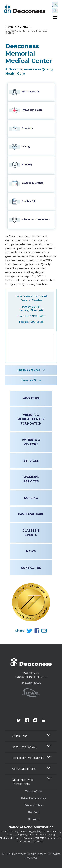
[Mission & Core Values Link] (31, 220)
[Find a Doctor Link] (31, 92)
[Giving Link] (31, 147)
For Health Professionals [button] (28, 758)
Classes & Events (31, 533)
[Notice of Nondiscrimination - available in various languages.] (31, 828)
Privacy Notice (34, 805)
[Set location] (55, 11)
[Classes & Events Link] (31, 183)
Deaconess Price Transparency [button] (23, 782)
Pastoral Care (31, 514)
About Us (31, 398)
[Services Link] (31, 129)
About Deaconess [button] (24, 769)
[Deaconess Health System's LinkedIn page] (43, 721)
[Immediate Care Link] (31, 110)
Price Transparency (34, 798)
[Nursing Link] (31, 165)
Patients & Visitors (31, 442)
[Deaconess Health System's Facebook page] (27, 721)
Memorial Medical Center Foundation (31, 419)
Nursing (31, 498)
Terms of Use (34, 791)
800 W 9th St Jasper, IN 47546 (31, 308)
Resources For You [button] (24, 747)
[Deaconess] (27, 9)
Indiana (22, 27)
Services (31, 461)
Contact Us (31, 568)
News (31, 551)
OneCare (34, 812)
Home (10, 27)
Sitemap (34, 819)
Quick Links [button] (20, 736)
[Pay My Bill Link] (31, 202)
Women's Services (31, 479)
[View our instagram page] (35, 721)
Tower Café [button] (29, 380)
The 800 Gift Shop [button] (29, 370)
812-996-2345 (36, 316)
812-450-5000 (31, 684)
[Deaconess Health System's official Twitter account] (19, 721)
